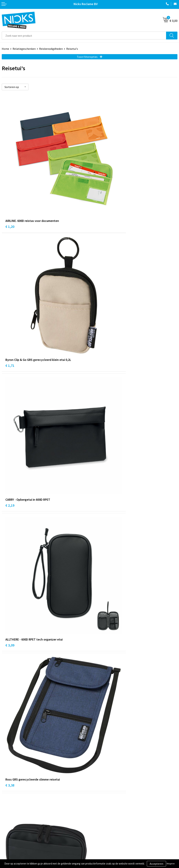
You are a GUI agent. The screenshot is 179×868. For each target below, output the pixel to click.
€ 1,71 (98, 190)
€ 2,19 (10, 293)
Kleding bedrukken (102, 775)
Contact (7, 812)
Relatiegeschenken (24, 49)
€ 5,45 (98, 396)
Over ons (96, 770)
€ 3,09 (98, 293)
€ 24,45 (99, 603)
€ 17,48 (11, 603)
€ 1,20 (10, 190)
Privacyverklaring (102, 823)
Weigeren (171, 864)
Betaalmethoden (12, 823)
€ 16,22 (99, 500)
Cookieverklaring (101, 817)
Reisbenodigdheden (51, 49)
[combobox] (84, 36)
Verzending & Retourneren (18, 817)
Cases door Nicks (101, 781)
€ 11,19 (11, 500)
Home (5, 49)
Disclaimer (98, 828)
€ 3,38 (10, 396)
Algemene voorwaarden (105, 812)
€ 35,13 (11, 707)
